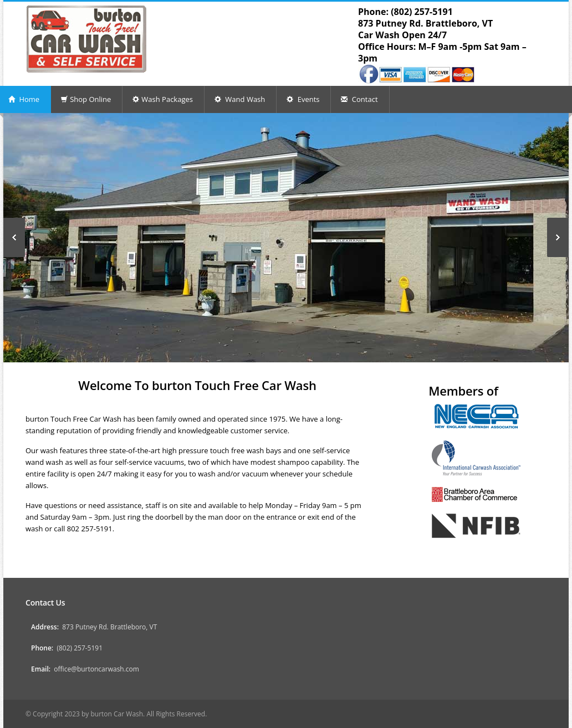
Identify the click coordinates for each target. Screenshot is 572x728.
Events (303, 99)
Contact (359, 99)
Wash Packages (163, 99)
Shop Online (86, 99)
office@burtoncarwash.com (96, 669)
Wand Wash (240, 99)
